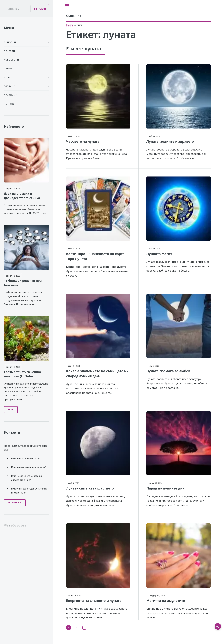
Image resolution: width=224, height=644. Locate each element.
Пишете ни (15, 503)
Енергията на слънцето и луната (94, 601)
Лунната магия (159, 254)
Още (11, 410)
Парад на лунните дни (166, 488)
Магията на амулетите (166, 601)
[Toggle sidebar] (67, 6)
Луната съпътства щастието (90, 488)
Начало (70, 25)
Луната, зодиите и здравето (170, 141)
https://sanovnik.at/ (16, 525)
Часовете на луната (83, 141)
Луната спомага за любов (168, 371)
